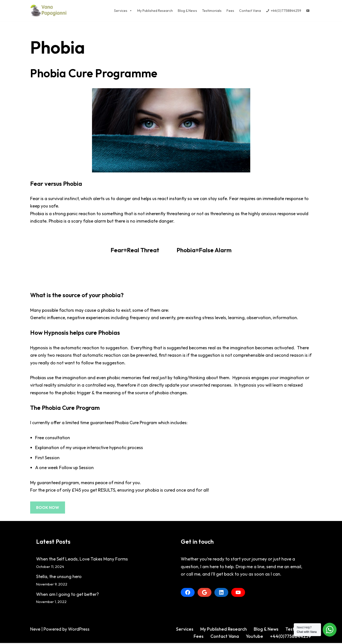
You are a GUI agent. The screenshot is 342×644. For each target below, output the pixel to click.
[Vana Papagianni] (49, 11)
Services (184, 630)
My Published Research (155, 11)
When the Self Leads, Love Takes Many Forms (82, 560)
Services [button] (123, 11)
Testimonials (212, 11)
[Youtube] (308, 11)
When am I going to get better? (68, 595)
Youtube (254, 637)
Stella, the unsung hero (59, 577)
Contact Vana (250, 11)
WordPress (79, 630)
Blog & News (187, 11)
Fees (230, 11)
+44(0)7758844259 (286, 11)
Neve (35, 630)
